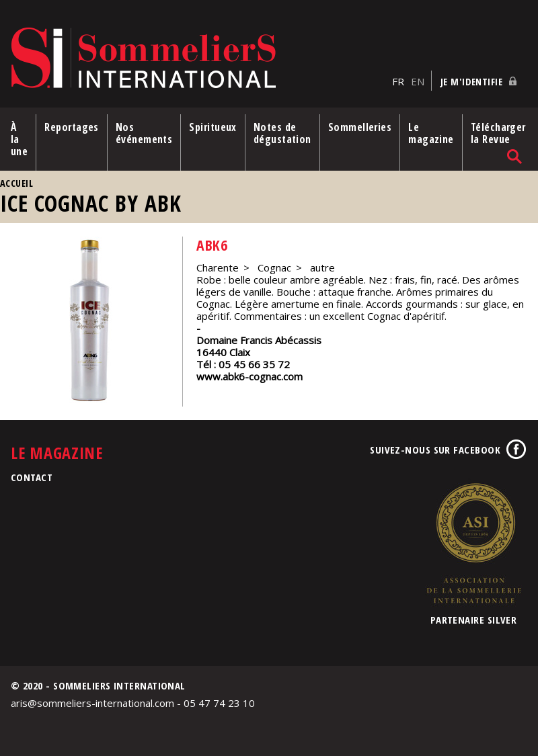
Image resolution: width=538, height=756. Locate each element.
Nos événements (144, 133)
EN (418, 81)
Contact (32, 477)
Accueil (16, 183)
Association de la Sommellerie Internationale (473, 543)
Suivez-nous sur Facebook (435, 450)
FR (398, 81)
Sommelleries (360, 127)
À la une (19, 139)
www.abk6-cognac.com (249, 376)
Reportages (72, 127)
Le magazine (431, 133)
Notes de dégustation (282, 133)
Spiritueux (213, 127)
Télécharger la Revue (498, 133)
